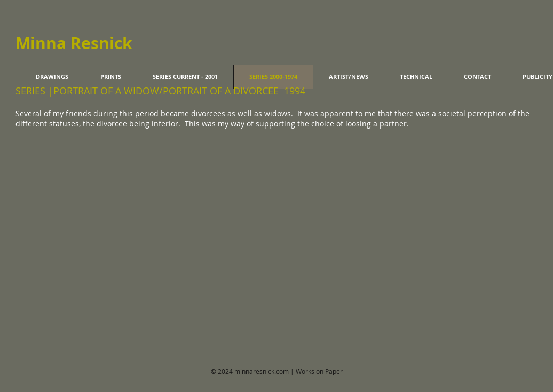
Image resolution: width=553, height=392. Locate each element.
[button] (64, 222)
